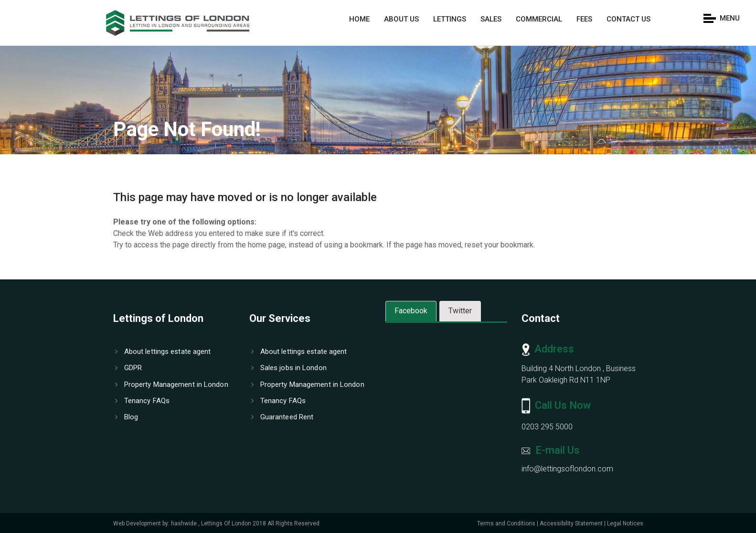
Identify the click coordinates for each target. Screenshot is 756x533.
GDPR (129, 368)
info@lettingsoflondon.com (567, 469)
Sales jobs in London (289, 368)
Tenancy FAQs (142, 401)
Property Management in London (172, 384)
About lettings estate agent (163, 352)
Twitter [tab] (460, 311)
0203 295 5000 (547, 427)
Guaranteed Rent (282, 417)
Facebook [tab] (411, 311)
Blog (127, 417)
